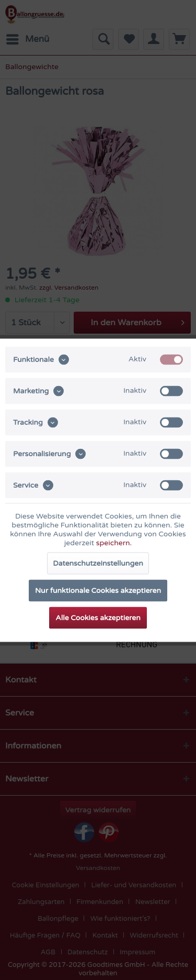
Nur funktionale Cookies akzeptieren (98, 590)
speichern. (114, 542)
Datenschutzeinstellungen (98, 563)
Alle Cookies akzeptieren (98, 617)
